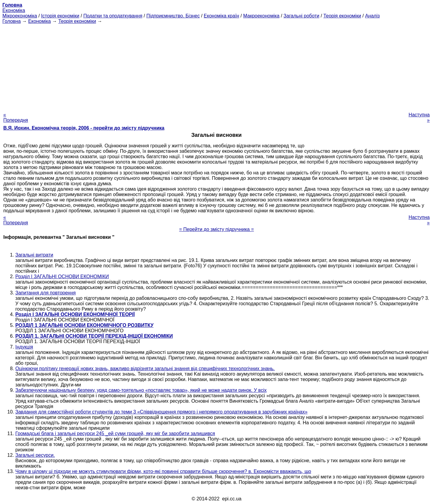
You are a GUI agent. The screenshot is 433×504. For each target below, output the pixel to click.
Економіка (14, 10)
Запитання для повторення (46, 293)
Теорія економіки (342, 16)
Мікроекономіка (20, 16)
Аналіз (372, 16)
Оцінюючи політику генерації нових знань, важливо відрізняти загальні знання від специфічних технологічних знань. (145, 369)
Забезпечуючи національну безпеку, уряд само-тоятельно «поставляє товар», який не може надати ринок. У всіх (141, 390)
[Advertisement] (216, 66)
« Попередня (16, 117)
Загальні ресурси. (35, 455)
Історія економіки (60, 16)
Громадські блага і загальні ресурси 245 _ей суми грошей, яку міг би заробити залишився (115, 433)
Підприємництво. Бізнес (173, 16)
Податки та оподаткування (113, 16)
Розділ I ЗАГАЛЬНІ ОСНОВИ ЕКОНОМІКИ (62, 277)
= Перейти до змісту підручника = (217, 229)
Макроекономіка (261, 16)
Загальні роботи (301, 16)
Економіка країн (222, 16)
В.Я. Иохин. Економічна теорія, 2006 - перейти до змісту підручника (84, 128)
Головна (12, 21)
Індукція (24, 347)
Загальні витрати (34, 255)
